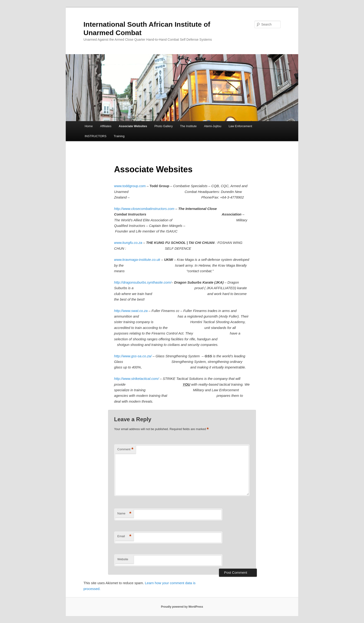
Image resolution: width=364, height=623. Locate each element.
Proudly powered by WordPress (182, 607)
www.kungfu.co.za (128, 243)
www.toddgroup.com (130, 186)
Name (124, 514)
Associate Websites (133, 126)
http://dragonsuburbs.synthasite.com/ (143, 282)
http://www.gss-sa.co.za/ (133, 356)
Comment (125, 449)
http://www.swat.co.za (131, 311)
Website (123, 559)
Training (119, 136)
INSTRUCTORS (96, 136)
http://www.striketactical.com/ (137, 379)
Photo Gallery (164, 126)
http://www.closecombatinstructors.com (144, 209)
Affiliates (106, 126)
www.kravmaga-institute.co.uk (137, 260)
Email (124, 536)
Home (89, 126)
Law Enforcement (240, 126)
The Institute (188, 126)
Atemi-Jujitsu (212, 126)
